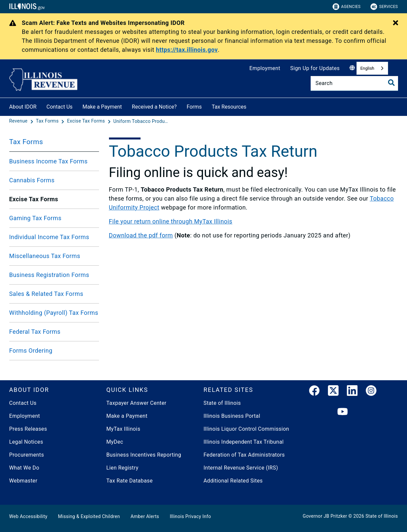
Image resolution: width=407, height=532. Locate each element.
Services (384, 7)
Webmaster (23, 481)
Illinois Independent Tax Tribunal (244, 442)
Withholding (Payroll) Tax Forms (54, 313)
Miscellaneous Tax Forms (45, 256)
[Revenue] (19, 121)
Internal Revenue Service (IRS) (241, 468)
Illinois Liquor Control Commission (247, 429)
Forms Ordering (31, 351)
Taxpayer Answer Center (136, 403)
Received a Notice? (154, 107)
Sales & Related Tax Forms (46, 294)
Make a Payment (102, 107)
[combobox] (372, 68)
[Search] (354, 83)
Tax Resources (229, 107)
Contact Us (60, 107)
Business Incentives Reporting (144, 455)
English (367, 68)
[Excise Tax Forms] (87, 121)
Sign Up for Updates (315, 68)
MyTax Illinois (123, 429)
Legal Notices (26, 442)
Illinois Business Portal (232, 416)
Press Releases (28, 429)
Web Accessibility (28, 516)
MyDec (115, 442)
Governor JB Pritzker (325, 516)
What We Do (24, 468)
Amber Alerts (145, 516)
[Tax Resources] (252, 106)
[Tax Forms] (48, 121)
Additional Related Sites (233, 481)
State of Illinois (222, 403)
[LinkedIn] (352, 392)
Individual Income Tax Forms (49, 237)
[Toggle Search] (391, 83)
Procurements (27, 455)
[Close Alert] (396, 23)
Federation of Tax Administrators (244, 455)
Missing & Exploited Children (89, 516)
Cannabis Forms (32, 180)
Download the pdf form (141, 235)
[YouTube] (343, 412)
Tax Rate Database (130, 481)
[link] (314, 392)
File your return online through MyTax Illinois (171, 221)
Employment (265, 68)
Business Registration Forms (49, 275)
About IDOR (23, 107)
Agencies (347, 7)
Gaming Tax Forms (35, 218)
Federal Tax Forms (35, 332)
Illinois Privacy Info (190, 516)
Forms (194, 107)
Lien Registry (122, 468)
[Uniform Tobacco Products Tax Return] (142, 121)
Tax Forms (26, 142)
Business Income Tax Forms (49, 161)
